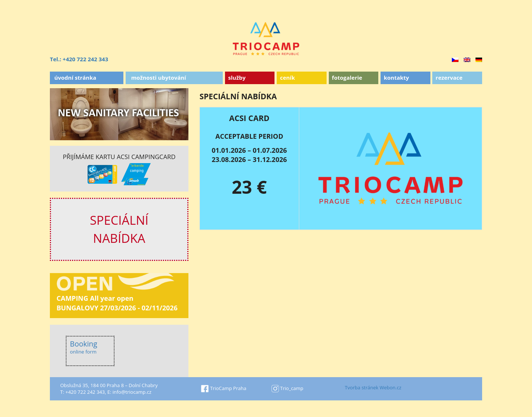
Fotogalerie (347, 77)
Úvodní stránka (75, 77)
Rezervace (449, 77)
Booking (83, 347)
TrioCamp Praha (224, 388)
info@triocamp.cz (132, 392)
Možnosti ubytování (159, 77)
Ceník (287, 77)
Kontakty (396, 77)
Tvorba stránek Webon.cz (373, 387)
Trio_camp (287, 388)
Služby (237, 77)
